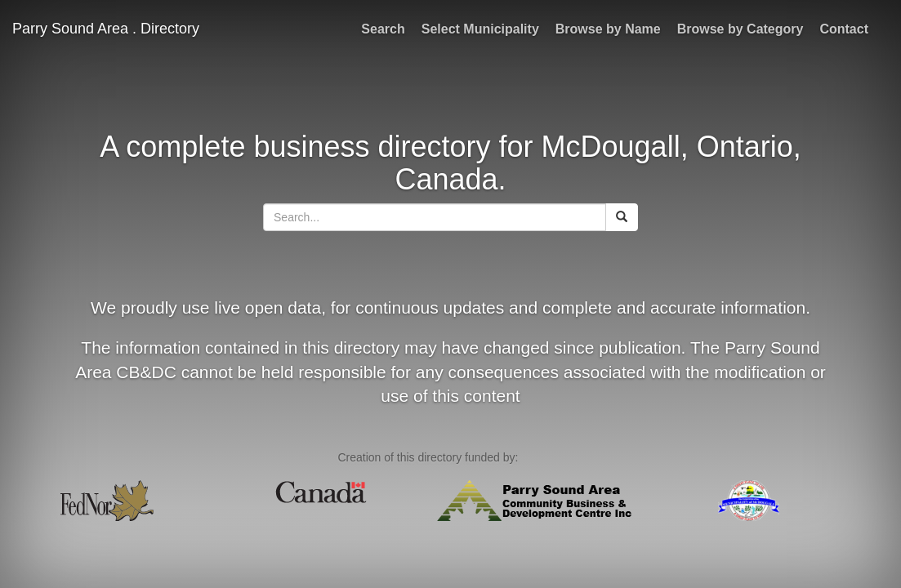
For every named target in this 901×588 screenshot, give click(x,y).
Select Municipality (480, 29)
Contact (844, 29)
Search (383, 29)
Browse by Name (608, 29)
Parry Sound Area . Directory (106, 29)
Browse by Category (740, 29)
